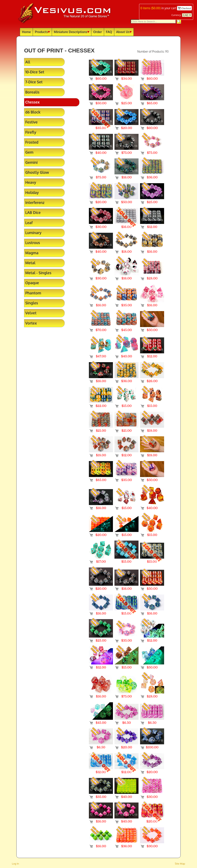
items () (151, 8)
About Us (124, 32)
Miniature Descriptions (72, 32)
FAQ (109, 32)
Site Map (180, 863)
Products (42, 32)
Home (26, 32)
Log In (15, 863)
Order (98, 32)
